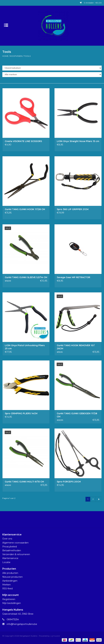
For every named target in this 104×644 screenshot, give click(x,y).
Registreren (9, 599)
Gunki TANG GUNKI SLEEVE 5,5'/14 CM (26, 277)
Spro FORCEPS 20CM (69, 482)
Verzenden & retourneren (16, 554)
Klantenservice (10, 558)
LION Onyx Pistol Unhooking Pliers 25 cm (25, 347)
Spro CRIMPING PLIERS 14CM (21, 413)
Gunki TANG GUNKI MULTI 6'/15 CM (24, 482)
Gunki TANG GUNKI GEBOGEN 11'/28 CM (77, 415)
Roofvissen (16, 56)
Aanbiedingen (10, 581)
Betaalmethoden (12, 550)
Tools (27, 56)
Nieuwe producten (12, 577)
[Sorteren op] (52, 68)
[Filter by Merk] (52, 75)
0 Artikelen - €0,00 (91, 3)
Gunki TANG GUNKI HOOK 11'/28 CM (25, 209)
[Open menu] (6, 25)
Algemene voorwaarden (15, 543)
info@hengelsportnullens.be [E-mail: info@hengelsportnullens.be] (22, 624)
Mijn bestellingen (12, 603)
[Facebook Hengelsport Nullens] (49, 521)
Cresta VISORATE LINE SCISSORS (23, 141)
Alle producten (10, 573)
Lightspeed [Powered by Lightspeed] (55, 636)
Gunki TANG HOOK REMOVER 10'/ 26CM (76, 347)
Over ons (7, 539)
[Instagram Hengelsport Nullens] (55, 521)
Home (5, 56)
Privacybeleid (10, 547)
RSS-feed (7, 589)
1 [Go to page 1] (88, 499)
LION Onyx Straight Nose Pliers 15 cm (78, 141)
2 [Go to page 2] (93, 499)
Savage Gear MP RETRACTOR (73, 277)
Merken (7, 585)
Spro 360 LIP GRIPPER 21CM (73, 209)
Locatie (6, 562)
